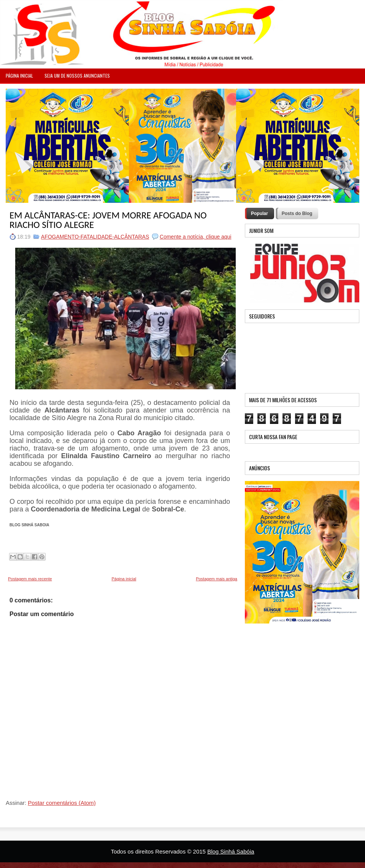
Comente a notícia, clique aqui (195, 237)
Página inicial (124, 579)
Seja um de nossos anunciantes (77, 76)
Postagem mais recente (30, 579)
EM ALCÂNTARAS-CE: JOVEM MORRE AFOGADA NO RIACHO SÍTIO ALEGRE (108, 220)
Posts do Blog (297, 213)
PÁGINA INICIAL (19, 76)
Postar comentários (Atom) (62, 803)
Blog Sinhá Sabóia (231, 851)
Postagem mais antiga (217, 579)
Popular (259, 213)
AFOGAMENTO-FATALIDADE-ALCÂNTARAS (95, 237)
